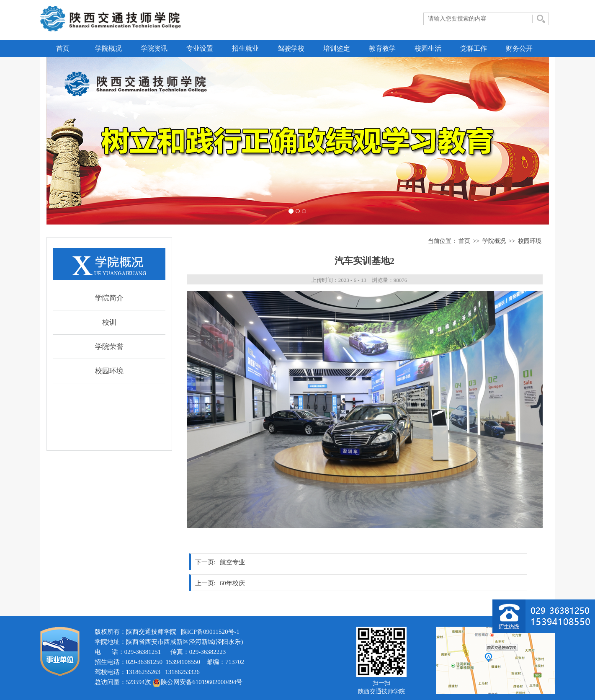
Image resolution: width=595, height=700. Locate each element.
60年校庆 (232, 583)
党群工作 (474, 48)
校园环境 (109, 371)
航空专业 (232, 562)
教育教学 (382, 48)
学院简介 (109, 298)
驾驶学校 (291, 48)
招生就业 (245, 48)
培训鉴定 (337, 48)
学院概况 (108, 48)
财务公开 (519, 48)
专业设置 (200, 48)
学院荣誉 (109, 347)
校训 (109, 322)
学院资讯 (154, 48)
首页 (63, 48)
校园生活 (428, 48)
